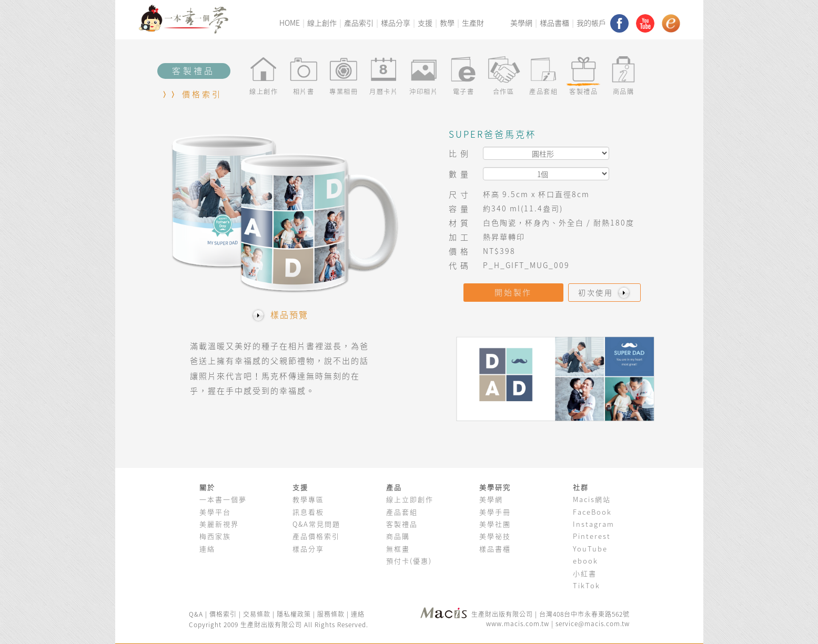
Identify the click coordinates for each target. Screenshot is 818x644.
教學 (447, 23)
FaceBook (592, 512)
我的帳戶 (591, 23)
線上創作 (322, 23)
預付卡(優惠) (409, 561)
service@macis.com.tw (593, 623)
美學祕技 (495, 536)
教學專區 (308, 499)
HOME (290, 23)
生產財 (473, 23)
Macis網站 (592, 499)
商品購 (398, 536)
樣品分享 (396, 23)
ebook (585, 561)
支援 (425, 23)
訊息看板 (308, 512)
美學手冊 (495, 512)
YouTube (590, 549)
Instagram (594, 524)
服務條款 (331, 614)
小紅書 (585, 573)
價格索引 (202, 94)
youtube (645, 23)
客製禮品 (402, 524)
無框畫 (398, 549)
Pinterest (592, 536)
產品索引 (359, 23)
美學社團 (495, 524)
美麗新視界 (219, 524)
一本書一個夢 (223, 499)
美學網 (521, 23)
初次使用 (605, 293)
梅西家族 (215, 536)
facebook (619, 23)
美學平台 (215, 512)
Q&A (197, 614)
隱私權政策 (294, 614)
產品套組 (402, 512)
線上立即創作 (410, 499)
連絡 (207, 549)
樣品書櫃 (554, 23)
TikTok (587, 585)
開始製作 (513, 292)
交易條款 (257, 614)
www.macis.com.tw (518, 623)
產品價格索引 (316, 536)
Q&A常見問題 (316, 524)
